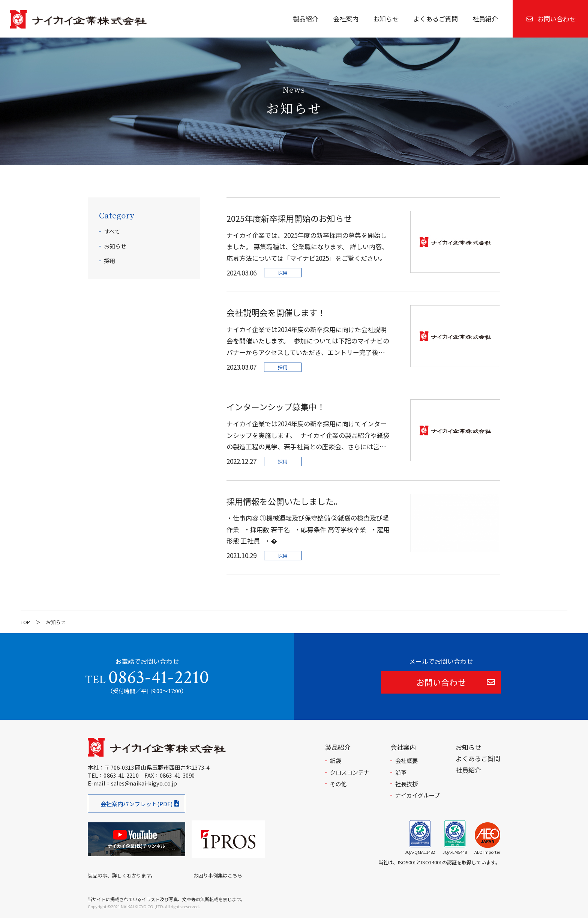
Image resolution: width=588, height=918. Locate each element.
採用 (109, 261)
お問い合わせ (551, 19)
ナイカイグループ (418, 795)
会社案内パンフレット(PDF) (136, 804)
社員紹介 (485, 19)
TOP (25, 622)
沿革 (401, 772)
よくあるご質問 (436, 19)
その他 (338, 784)
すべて (112, 231)
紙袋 (336, 761)
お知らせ (386, 19)
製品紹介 (306, 19)
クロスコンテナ (350, 772)
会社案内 (346, 19)
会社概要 (406, 761)
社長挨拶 (406, 784)
